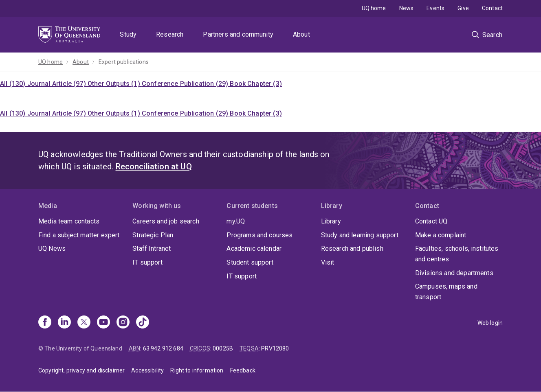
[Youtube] (103, 323)
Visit (328, 262)
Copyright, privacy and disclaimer (81, 370)
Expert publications (124, 62)
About (301, 34)
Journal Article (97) (57, 84)
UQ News (52, 249)
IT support (147, 262)
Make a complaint (441, 235)
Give (463, 8)
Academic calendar (254, 249)
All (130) (14, 84)
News (407, 8)
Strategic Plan (153, 235)
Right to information (197, 370)
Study (128, 34)
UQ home (374, 8)
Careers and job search (166, 221)
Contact (492, 8)
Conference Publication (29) (186, 84)
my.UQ (236, 221)
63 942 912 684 (163, 348)
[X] (84, 323)
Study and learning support (360, 235)
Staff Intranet (152, 249)
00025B (223, 348)
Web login (490, 323)
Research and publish (352, 249)
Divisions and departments (454, 273)
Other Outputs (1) (115, 84)
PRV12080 (275, 348)
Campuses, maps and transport (446, 292)
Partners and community (238, 34)
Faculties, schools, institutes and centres (457, 254)
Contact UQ (431, 221)
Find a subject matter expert (79, 235)
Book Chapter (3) (256, 84)
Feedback (243, 370)
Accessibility (147, 370)
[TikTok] (143, 323)
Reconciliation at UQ (154, 166)
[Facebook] (45, 323)
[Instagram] (123, 323)
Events (435, 8)
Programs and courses (260, 235)
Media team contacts (69, 221)
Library (331, 221)
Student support (250, 262)
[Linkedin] (64, 323)
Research (170, 34)
